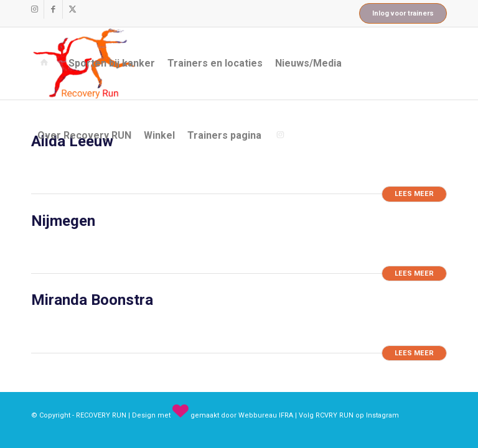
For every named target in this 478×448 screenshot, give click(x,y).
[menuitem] (47, 63)
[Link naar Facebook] (53, 9)
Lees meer (414, 194)
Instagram (382, 415)
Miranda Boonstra (92, 300)
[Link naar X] (72, 9)
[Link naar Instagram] (35, 9)
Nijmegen (63, 221)
